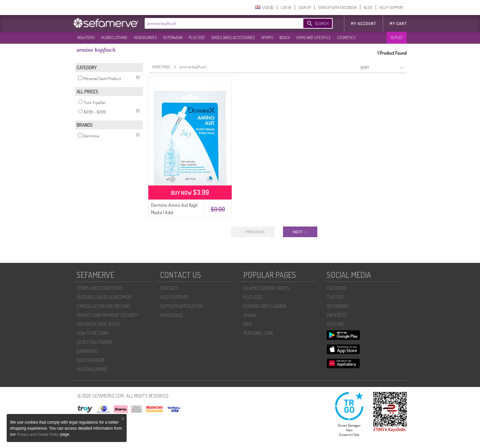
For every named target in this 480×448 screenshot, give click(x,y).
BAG (247, 324)
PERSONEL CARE (258, 333)
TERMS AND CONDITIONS (99, 288)
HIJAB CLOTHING (114, 38)
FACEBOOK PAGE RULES (98, 324)
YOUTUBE (335, 324)
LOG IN (286, 8)
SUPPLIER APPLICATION (181, 306)
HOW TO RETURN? (93, 333)
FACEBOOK (337, 288)
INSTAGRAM (337, 306)
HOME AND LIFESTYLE (313, 38)
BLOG (368, 8)
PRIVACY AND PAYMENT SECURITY (108, 315)
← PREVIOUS (253, 232)
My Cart (398, 24)
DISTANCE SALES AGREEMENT (104, 297)
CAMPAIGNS (88, 351)
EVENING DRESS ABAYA (265, 306)
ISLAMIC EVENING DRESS (266, 288)
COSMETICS (346, 38)
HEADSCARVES (145, 38)
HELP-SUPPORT (391, 8)
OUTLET (397, 38)
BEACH (285, 38)
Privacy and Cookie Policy (39, 434)
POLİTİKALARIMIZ (92, 369)
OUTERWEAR (173, 38)
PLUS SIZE (197, 38)
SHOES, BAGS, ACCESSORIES (233, 38)
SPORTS (267, 38)
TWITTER (335, 297)
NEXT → (300, 232)
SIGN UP (305, 8)
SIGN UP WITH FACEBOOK (337, 8)
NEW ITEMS (86, 38)
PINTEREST (337, 315)
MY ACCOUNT (363, 24)
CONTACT (169, 288)
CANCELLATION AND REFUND (103, 306)
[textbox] (217, 23)
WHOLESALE (171, 315)
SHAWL (250, 315)
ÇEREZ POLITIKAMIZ (94, 342)
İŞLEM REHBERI (90, 360)
